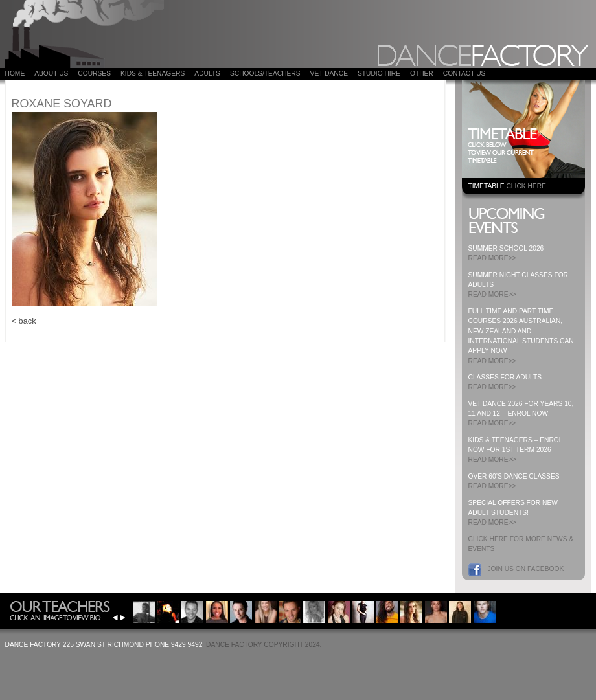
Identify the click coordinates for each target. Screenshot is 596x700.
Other (422, 73)
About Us (51, 73)
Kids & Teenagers (153, 73)
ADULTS (207, 73)
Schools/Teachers (265, 73)
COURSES (94, 73)
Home (15, 73)
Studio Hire (379, 73)
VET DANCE (329, 73)
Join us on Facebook (526, 569)
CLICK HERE (526, 186)
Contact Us (464, 73)
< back (24, 321)
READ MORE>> (492, 258)
